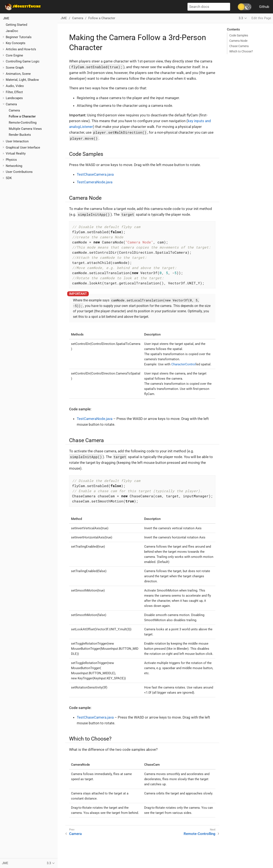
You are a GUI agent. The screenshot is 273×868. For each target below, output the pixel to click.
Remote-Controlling (23, 123)
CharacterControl (184, 364)
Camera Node (238, 41)
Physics (11, 160)
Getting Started (16, 25)
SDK (9, 178)
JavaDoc (12, 31)
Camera (14, 110)
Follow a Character (22, 116)
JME (6, 18)
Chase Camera (239, 46)
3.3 (241, 18)
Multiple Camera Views (25, 129)
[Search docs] (209, 7)
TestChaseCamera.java (95, 174)
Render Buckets (20, 135)
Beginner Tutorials (19, 37)
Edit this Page (261, 18)
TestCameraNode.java (95, 182)
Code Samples (239, 35)
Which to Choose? (241, 51)
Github (264, 7)
